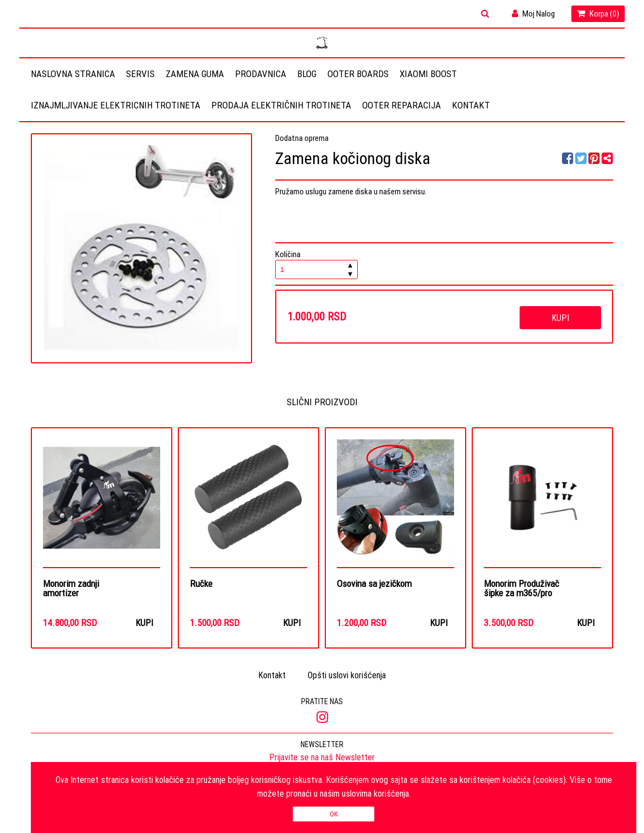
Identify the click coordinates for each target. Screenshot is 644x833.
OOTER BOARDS (358, 74)
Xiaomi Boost (428, 74)
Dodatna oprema (302, 138)
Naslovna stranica (73, 74)
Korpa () (598, 13)
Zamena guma (195, 74)
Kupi (560, 318)
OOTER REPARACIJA (402, 105)
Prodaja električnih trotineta (281, 105)
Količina (316, 264)
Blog (307, 74)
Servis (140, 74)
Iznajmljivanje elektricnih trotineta (116, 105)
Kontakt (471, 105)
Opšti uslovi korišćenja (347, 676)
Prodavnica (261, 74)
